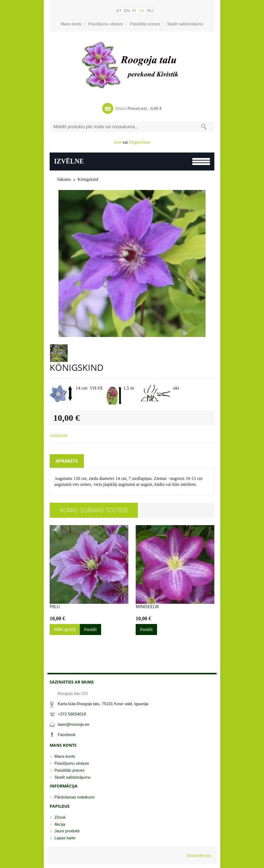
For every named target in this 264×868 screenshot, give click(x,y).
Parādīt (90, 630)
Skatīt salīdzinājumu (185, 24)
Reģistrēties (139, 142)
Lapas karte (65, 838)
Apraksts (67, 461)
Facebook (67, 735)
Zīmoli (60, 817)
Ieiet (117, 142)
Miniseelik (147, 607)
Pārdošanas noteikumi (74, 797)
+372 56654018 (72, 714)
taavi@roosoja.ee (74, 724)
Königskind (88, 179)
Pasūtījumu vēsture (106, 24)
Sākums (64, 179)
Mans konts (71, 24)
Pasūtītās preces (145, 24)
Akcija (60, 824)
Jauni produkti (67, 831)
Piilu (55, 607)
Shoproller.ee (199, 856)
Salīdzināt (58, 435)
